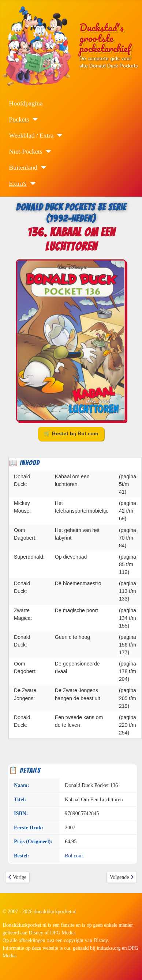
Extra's (18, 184)
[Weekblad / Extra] (58, 135)
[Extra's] (31, 184)
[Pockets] (33, 119)
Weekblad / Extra (31, 135)
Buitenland (23, 167)
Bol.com (74, 856)
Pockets (19, 119)
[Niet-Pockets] (47, 151)
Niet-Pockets (26, 151)
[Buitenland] (42, 167)
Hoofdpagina (26, 103)
